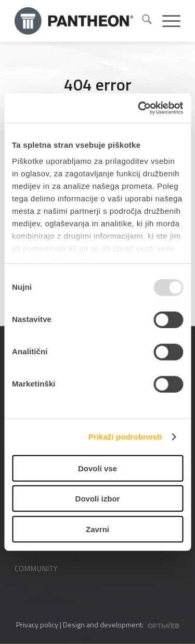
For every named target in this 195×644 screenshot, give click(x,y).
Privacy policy (37, 624)
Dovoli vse (97, 468)
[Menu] (166, 21)
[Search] (142, 21)
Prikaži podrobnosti (125, 437)
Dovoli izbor (98, 499)
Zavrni (97, 529)
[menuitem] (142, 21)
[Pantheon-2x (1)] (74, 21)
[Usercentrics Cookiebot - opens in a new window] (139, 108)
